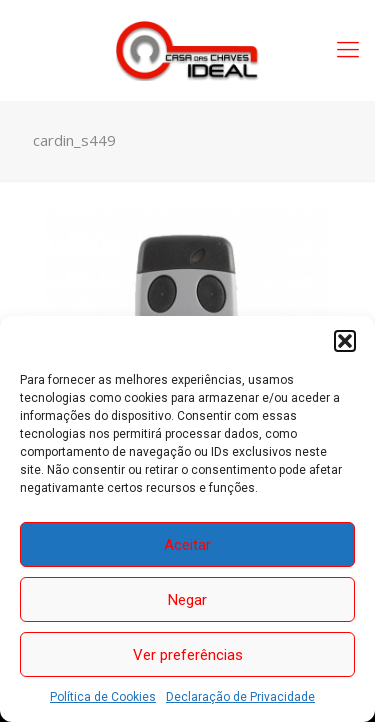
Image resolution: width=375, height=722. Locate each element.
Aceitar (187, 545)
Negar (187, 600)
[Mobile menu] (348, 50)
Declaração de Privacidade (240, 697)
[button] (345, 341)
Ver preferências (188, 655)
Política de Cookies (103, 697)
